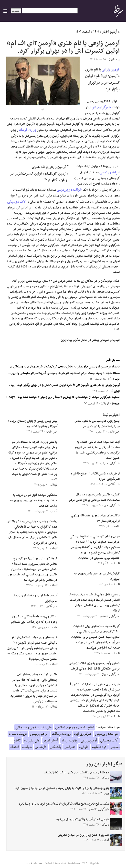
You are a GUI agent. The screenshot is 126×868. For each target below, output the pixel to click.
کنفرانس (70, 747)
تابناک (114, 379)
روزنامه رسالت (61, 734)
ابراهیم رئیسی (110, 172)
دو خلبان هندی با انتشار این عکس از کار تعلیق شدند (76, 773)
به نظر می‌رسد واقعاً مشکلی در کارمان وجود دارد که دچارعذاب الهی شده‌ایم (34, 619)
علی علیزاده (32, 740)
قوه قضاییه (99, 747)
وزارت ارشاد (28, 130)
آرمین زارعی (110, 69)
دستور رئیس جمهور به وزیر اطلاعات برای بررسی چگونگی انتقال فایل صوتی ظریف (94, 666)
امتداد (15, 747)
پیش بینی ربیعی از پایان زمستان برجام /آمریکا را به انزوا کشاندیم (33, 424)
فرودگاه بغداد (18, 734)
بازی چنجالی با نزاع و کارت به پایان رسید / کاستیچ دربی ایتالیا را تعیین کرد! (62, 788)
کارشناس (41, 747)
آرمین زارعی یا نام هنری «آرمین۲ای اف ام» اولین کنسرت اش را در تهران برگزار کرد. (68, 385)
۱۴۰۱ (96, 32)
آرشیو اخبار (110, 32)
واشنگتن (56, 747)
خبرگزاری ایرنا (101, 107)
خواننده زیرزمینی (69, 190)
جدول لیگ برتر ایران (35, 863)
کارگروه (84, 747)
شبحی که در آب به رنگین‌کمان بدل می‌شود (83, 819)
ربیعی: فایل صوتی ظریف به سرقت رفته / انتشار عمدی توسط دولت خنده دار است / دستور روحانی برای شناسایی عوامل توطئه (95, 603)
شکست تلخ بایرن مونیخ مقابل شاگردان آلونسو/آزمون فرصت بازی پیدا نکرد (64, 804)
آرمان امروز (51, 740)
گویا (105, 404)
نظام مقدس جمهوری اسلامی (75, 727)
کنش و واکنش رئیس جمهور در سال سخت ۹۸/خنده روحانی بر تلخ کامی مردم (94, 497)
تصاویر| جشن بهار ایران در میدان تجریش (83, 835)
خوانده (27, 747)
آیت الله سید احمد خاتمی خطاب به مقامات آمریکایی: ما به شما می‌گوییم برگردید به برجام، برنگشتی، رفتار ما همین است (97, 450)
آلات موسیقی (17, 202)
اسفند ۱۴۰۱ (83, 32)
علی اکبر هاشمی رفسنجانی (34, 727)
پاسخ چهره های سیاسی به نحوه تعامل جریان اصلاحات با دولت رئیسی (97, 424)
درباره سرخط (61, 863)
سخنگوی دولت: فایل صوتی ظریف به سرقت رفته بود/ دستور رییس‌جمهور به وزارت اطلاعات (34, 501)
